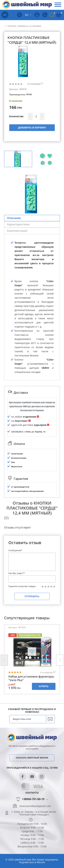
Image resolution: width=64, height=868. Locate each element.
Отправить (32, 596)
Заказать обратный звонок (32, 758)
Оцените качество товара (22, 586)
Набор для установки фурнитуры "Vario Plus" (31, 678)
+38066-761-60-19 (33, 799)
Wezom (41, 862)
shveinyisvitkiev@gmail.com (35, 806)
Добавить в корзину (32, 128)
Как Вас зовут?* (17, 573)
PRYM (29, 94)
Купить (44, 686)
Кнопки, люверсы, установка (24, 26)
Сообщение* (15, 550)
